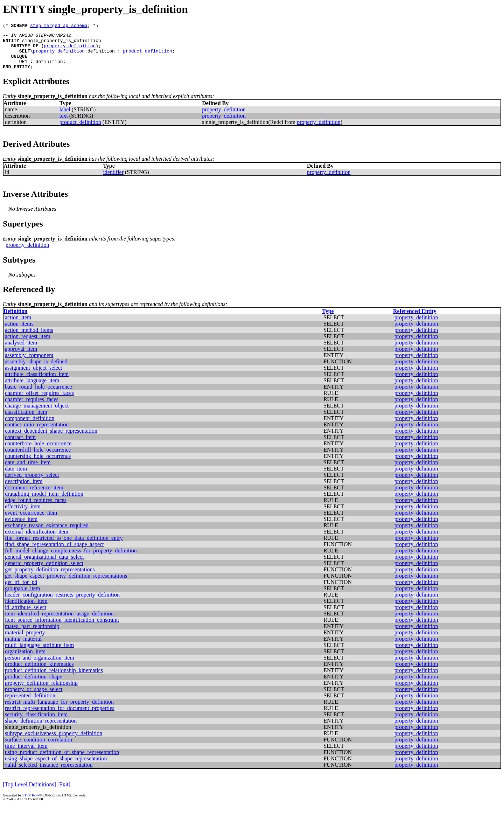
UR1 (23, 69)
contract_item (20, 445)
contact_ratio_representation (37, 433)
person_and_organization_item (40, 666)
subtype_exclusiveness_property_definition (54, 742)
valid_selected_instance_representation (49, 773)
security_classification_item (36, 723)
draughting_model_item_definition (44, 502)
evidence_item (21, 527)
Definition (15, 319)
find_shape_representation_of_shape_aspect (54, 553)
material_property (25, 641)
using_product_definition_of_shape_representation (62, 761)
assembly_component (29, 364)
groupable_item (22, 597)
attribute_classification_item (37, 382)
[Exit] (64, 793)
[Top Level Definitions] (29, 793)
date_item (16, 477)
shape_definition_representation (41, 729)
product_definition (147, 56)
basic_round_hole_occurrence (38, 395)
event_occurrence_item (31, 521)
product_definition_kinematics (39, 672)
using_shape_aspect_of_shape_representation (56, 767)
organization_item (25, 660)
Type (328, 319)
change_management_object (37, 414)
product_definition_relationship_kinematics (54, 679)
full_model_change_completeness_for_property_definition (71, 559)
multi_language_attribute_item (39, 653)
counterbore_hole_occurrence (38, 452)
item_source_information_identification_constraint (62, 628)
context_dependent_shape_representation (51, 439)
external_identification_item (37, 540)
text (64, 124)
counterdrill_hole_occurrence (38, 458)
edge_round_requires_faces (36, 508)
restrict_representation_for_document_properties (60, 716)
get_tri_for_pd (21, 590)
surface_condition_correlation (38, 748)
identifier (113, 180)
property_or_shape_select (34, 698)
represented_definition (30, 704)
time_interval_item (26, 754)
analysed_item (21, 351)
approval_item (21, 357)
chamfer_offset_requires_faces (39, 401)
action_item (18, 326)
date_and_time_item (28, 471)
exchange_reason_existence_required (47, 534)
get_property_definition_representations (50, 578)
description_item (24, 490)
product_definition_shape (34, 685)
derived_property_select (32, 483)
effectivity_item (23, 515)
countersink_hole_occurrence (38, 464)
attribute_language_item (32, 389)
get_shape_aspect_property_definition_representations (66, 584)
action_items (19, 332)
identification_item (26, 609)
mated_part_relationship (32, 635)
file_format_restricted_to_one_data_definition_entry (64, 546)
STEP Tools (31, 804)
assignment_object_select (34, 376)
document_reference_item (34, 496)
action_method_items (29, 338)
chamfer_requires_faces (32, 408)
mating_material (23, 647)
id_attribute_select (26, 616)
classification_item (26, 420)
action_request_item (28, 345)
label (65, 118)
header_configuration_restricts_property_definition (62, 603)
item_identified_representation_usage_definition (59, 622)
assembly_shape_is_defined (36, 370)
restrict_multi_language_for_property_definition (59, 710)
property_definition (70, 50)
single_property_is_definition (62, 43)
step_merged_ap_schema (59, 26)
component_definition (30, 427)
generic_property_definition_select (44, 572)
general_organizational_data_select (44, 565)
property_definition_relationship (41, 691)
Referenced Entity (415, 319)
